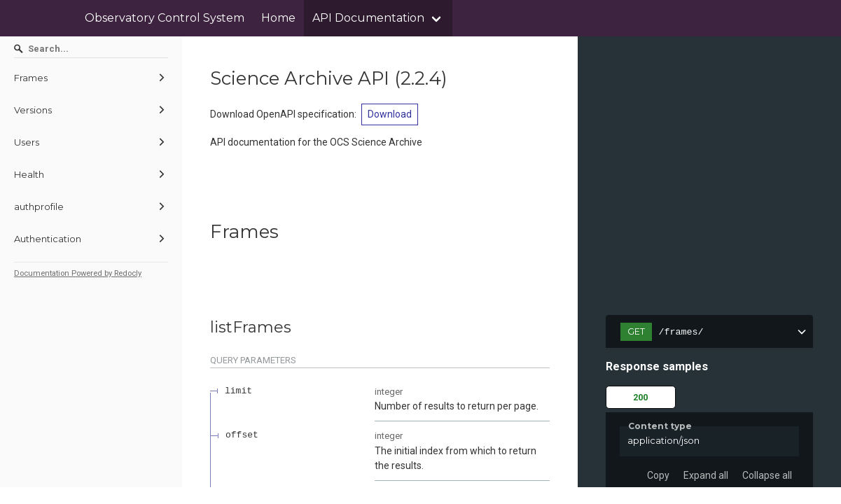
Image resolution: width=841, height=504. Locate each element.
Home (278, 18)
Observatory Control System (165, 18)
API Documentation (368, 18)
